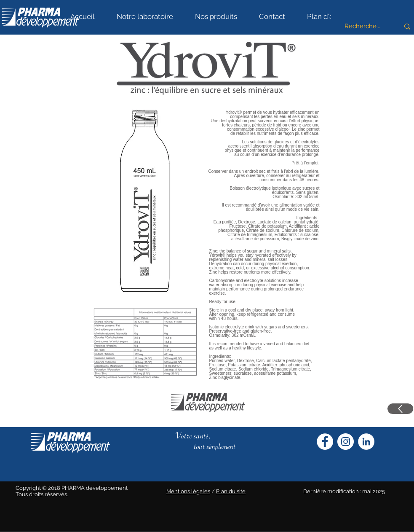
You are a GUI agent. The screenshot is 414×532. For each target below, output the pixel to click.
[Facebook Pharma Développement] (325, 442)
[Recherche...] (362, 26)
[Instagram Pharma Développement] (346, 442)
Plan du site (231, 491)
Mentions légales (188, 491)
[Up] (400, 409)
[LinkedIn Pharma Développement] (366, 442)
